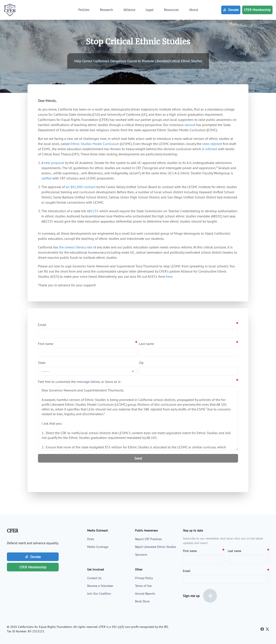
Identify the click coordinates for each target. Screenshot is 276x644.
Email (42, 325)
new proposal (54, 163)
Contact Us (94, 578)
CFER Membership (257, 10)
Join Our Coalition (99, 594)
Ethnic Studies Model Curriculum (95, 144)
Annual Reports (145, 594)
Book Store (142, 601)
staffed (46, 178)
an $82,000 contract (81, 187)
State (42, 363)
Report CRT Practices (148, 539)
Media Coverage (98, 547)
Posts (91, 539)
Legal (150, 10)
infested (211, 149)
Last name (146, 344)
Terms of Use (143, 586)
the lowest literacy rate (76, 247)
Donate (231, 10)
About (194, 10)
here (169, 276)
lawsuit (190, 125)
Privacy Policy (144, 578)
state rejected (212, 144)
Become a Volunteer (100, 586)
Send (138, 458)
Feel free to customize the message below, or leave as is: (80, 382)
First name (46, 344)
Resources (171, 10)
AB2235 (93, 211)
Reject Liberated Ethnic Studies (155, 547)
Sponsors (141, 555)
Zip (141, 363)
